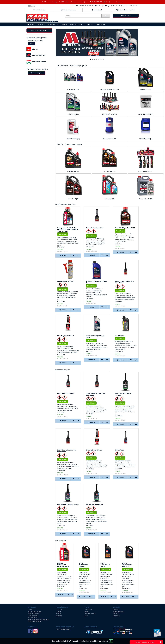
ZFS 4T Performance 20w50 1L (105, 565)
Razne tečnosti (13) (73, 139)
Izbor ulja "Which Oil (39, 55)
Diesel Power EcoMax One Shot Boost (124, 282)
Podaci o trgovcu (33, 618)
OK (111, 641)
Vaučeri (87, 612)
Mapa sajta (59, 616)
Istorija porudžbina (119, 612)
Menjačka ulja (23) (73, 89)
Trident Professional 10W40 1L (96, 282)
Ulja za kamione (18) (109, 139)
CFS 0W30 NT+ (120, 336)
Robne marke (88, 610)
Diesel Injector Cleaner (66, 336)
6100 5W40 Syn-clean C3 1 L (125, 228)
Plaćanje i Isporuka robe (34, 612)
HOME (31, 25)
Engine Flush (119, 450)
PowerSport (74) (73, 199)
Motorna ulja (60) (110, 171)
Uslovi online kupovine (34, 622)
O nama (30, 610)
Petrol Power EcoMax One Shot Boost (67, 451)
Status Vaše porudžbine (39, 30)
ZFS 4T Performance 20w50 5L (84, 565)
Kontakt (58, 612)
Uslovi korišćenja (33, 616)
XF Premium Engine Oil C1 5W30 (95, 337)
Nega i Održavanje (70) (146, 171)
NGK (65, 24)
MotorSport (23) (146, 89)
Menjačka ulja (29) (73, 171)
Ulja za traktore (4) (146, 139)
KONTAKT (89, 24)
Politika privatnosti (33, 614)
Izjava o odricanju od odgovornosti (38, 620)
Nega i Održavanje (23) (109, 114)
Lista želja (116, 614)
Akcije (86, 616)
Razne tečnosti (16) (146, 199)
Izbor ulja (35, 49)
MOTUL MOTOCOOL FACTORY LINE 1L (64, 565)
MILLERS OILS (54, 24)
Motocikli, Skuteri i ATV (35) (110, 89)
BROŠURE (101, 24)
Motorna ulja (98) (73, 114)
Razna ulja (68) (109, 199)
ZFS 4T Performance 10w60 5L (127, 565)
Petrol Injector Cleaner (66, 393)
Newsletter (116, 616)
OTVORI (31, 44)
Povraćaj (59, 614)
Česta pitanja (76, 24)
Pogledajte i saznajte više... (37, 73)
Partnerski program (90, 614)
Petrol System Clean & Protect (123, 394)
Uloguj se (59, 610)
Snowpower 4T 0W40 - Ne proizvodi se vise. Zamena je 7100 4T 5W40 (68, 229)
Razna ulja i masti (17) (146, 114)
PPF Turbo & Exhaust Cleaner (68, 504)
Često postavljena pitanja (63, 630)
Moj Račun (116, 610)
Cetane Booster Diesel (66, 281)
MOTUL (41, 24)
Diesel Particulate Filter (95, 228)
